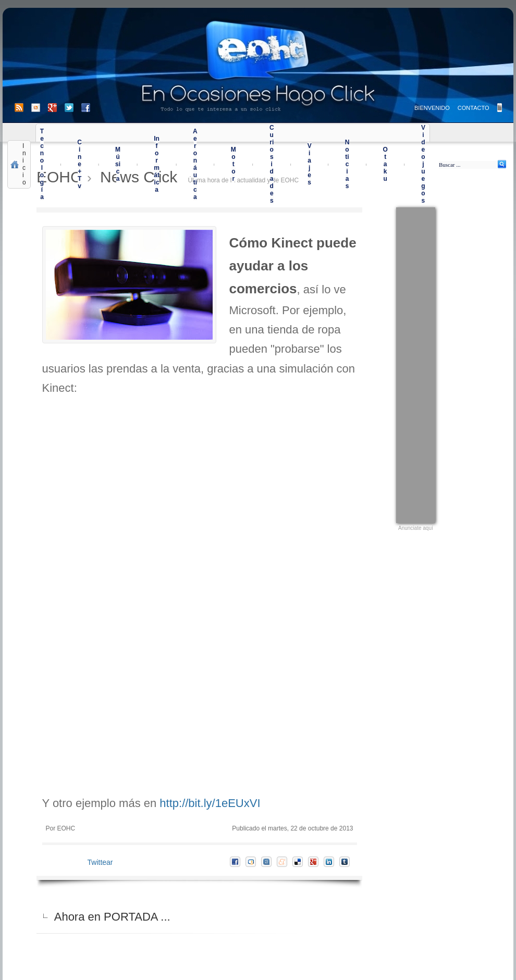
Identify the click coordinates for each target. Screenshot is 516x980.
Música (118, 164)
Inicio (24, 164)
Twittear (100, 862)
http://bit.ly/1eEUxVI (210, 803)
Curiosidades (272, 164)
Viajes (310, 164)
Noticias (347, 164)
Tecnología (42, 164)
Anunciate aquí (416, 528)
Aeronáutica (195, 164)
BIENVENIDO (432, 108)
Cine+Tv (79, 164)
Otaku (385, 164)
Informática (157, 164)
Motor (234, 164)
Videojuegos (423, 164)
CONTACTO (474, 108)
